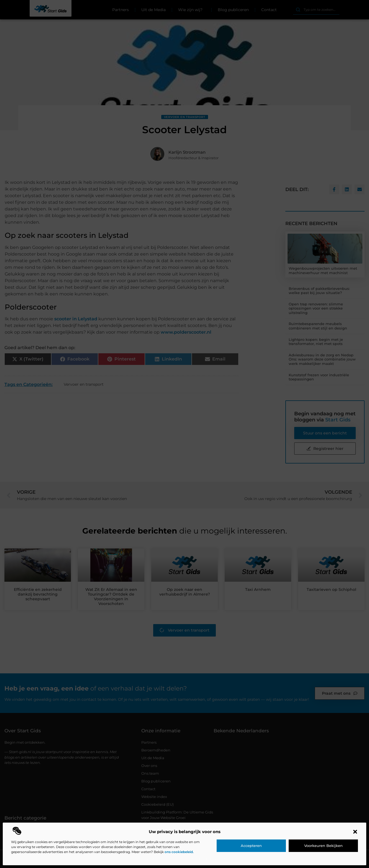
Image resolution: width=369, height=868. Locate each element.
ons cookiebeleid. (179, 852)
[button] (355, 832)
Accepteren (251, 846)
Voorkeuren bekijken (323, 846)
